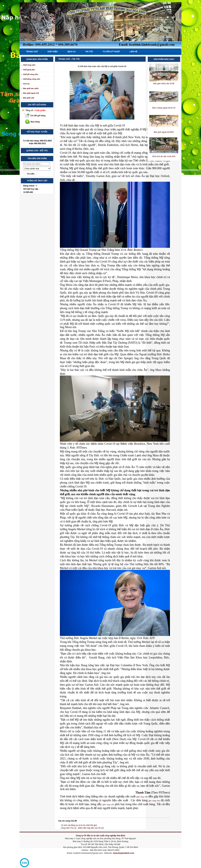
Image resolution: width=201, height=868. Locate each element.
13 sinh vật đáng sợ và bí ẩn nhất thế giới (79, 825)
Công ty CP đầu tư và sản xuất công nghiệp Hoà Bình (100, 836)
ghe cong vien (154, 801)
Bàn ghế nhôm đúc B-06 (164, 84)
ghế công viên (142, 797)
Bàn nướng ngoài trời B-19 (164, 108)
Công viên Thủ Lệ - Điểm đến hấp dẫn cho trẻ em (83, 828)
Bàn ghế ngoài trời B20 (164, 132)
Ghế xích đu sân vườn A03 (164, 156)
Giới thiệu (53, 52)
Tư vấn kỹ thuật (111, 52)
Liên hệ (133, 52)
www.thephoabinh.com (124, 853)
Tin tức (89, 52)
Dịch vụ (72, 52)
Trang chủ (32, 52)
